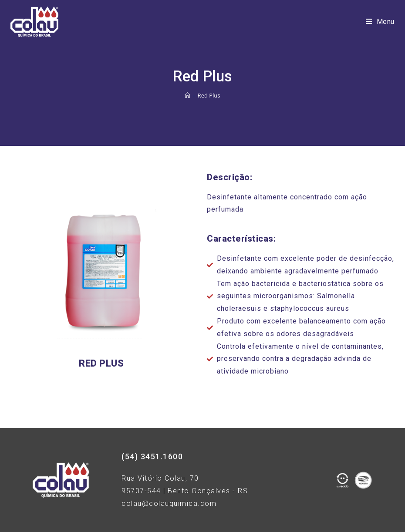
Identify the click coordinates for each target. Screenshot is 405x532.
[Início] (187, 95)
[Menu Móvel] (380, 22)
